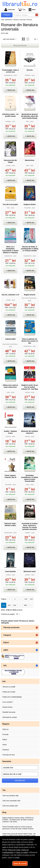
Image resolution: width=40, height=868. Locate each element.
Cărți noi (5, 729)
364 (25, 605)
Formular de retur (9, 755)
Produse (7, 15)
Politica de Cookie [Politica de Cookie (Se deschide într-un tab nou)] (14, 850)
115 (9, 605)
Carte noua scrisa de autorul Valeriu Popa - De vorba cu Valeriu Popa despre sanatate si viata (19, 835)
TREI (27, 122)
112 (26, 599)
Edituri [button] (6, 642)
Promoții (5, 734)
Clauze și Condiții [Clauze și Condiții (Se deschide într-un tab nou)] (22, 852)
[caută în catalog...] (24, 15)
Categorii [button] (7, 635)
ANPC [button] (6, 650)
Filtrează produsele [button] (11, 627)
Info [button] (4, 681)
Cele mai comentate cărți (11, 801)
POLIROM (27, 208)
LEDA (8, 392)
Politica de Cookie (9, 692)
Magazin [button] (6, 724)
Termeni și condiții (9, 687)
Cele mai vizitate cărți (10, 806)
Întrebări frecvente (9, 712)
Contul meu (10, 10)
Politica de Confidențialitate (12, 697)
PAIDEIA (8, 122)
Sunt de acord (20, 863)
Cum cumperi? (8, 702)
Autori (5, 745)
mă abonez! (20, 780)
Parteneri (6, 750)
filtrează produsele (20, 45)
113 (31, 599)
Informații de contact (10, 717)
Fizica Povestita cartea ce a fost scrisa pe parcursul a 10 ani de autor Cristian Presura (18, 828)
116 (14, 605)
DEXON (27, 392)
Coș (22, 10)
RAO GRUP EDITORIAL (29, 298)
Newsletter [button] (7, 761)
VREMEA (27, 75)
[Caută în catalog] (37, 15)
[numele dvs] (20, 768)
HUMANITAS (8, 256)
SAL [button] (5, 665)
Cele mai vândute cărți (10, 796)
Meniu (32, 10)
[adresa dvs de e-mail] (20, 774)
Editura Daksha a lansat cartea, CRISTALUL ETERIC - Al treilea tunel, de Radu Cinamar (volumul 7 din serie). (18, 820)
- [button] (37, 650)
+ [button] (37, 628)
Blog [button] (4, 812)
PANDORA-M (8, 75)
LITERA (8, 166)
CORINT (27, 533)
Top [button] (4, 790)
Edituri (5, 739)
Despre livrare (7, 707)
